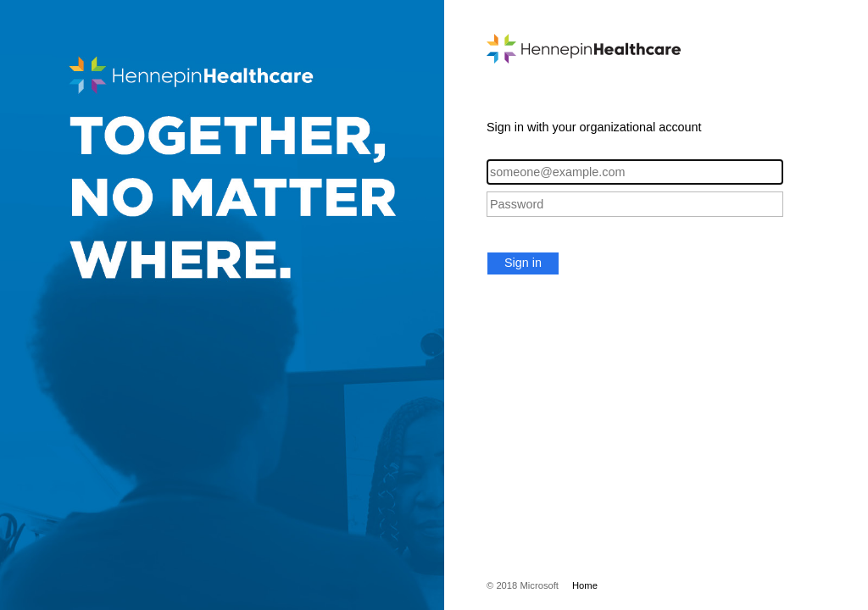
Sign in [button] (523, 263)
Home (585, 585)
